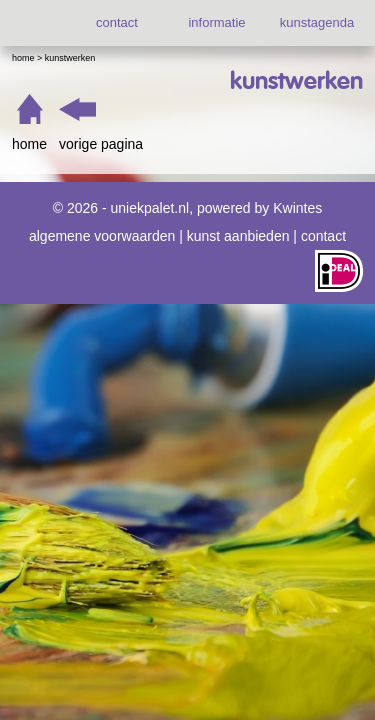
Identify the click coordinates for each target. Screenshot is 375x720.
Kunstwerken (70, 58)
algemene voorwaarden (102, 236)
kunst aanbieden (238, 236)
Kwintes (297, 208)
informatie (216, 22)
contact (117, 22)
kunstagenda (317, 22)
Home (23, 58)
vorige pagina (101, 144)
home (29, 144)
